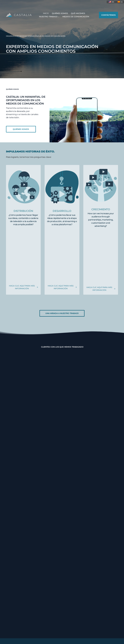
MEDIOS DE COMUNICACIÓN (76, 17)
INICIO (46, 13)
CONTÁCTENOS (108, 15)
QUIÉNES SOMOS (60, 13)
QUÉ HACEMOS (78, 13)
